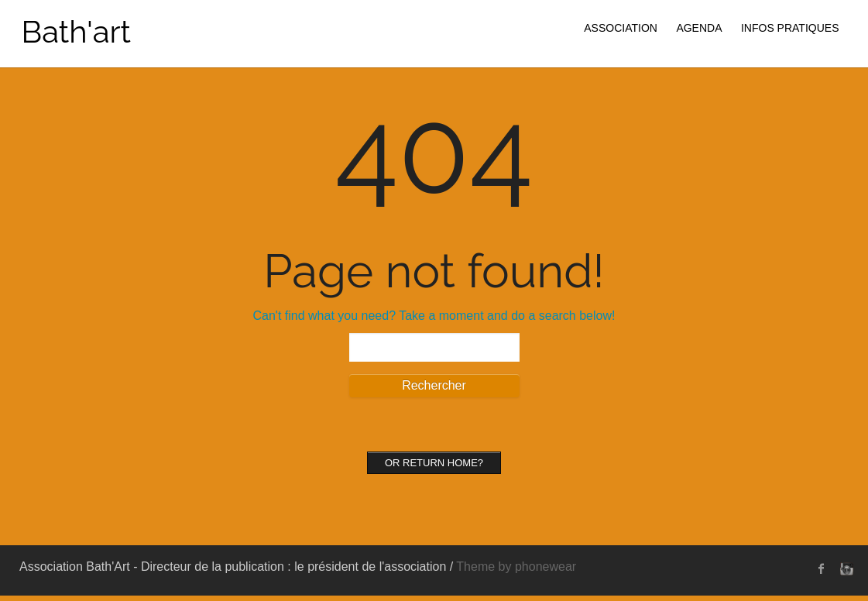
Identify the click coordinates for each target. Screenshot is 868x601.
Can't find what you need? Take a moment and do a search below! (434, 316)
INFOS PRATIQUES (790, 28)
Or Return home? (434, 463)
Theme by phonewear (516, 567)
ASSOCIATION (621, 28)
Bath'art (76, 31)
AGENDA (699, 28)
